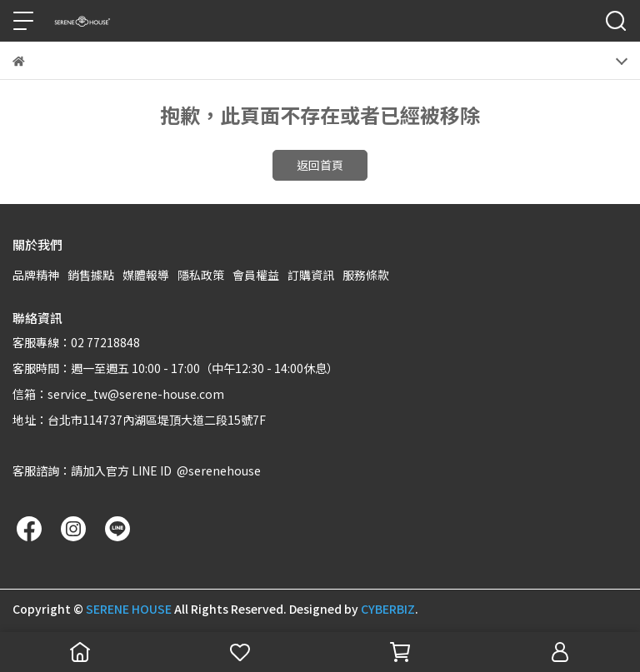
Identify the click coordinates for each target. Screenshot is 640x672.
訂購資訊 (311, 275)
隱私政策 (201, 275)
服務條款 (366, 275)
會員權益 (256, 275)
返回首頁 (320, 165)
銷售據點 (91, 275)
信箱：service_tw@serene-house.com (118, 394)
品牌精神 (36, 275)
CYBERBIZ (388, 609)
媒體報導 (146, 275)
